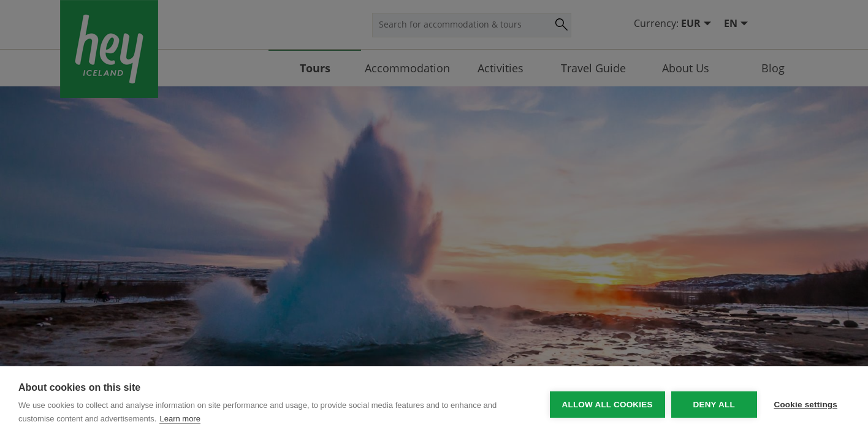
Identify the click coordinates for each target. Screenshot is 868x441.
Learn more (180, 419)
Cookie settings (805, 404)
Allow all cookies (606, 404)
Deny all (712, 404)
